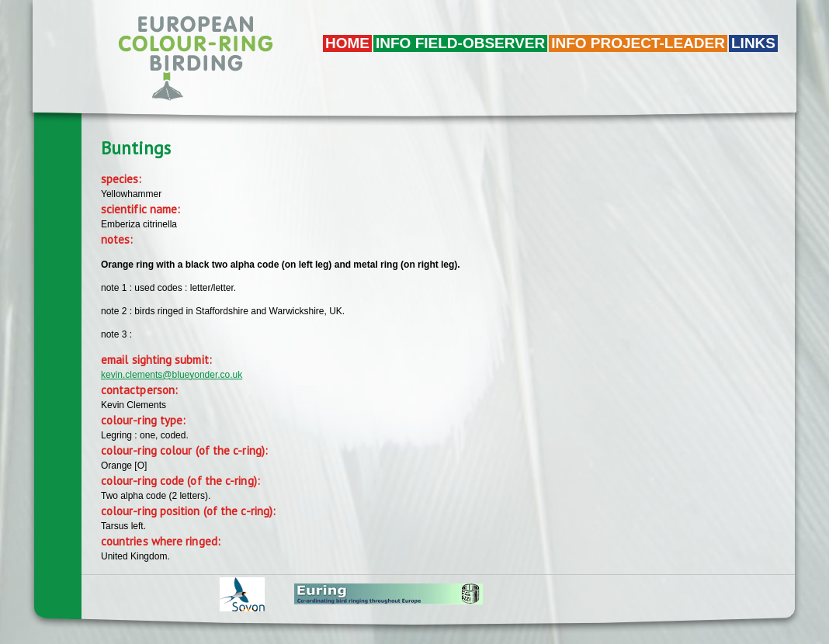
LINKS (753, 43)
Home (347, 43)
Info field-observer (460, 43)
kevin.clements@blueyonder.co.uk (172, 375)
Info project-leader (638, 43)
